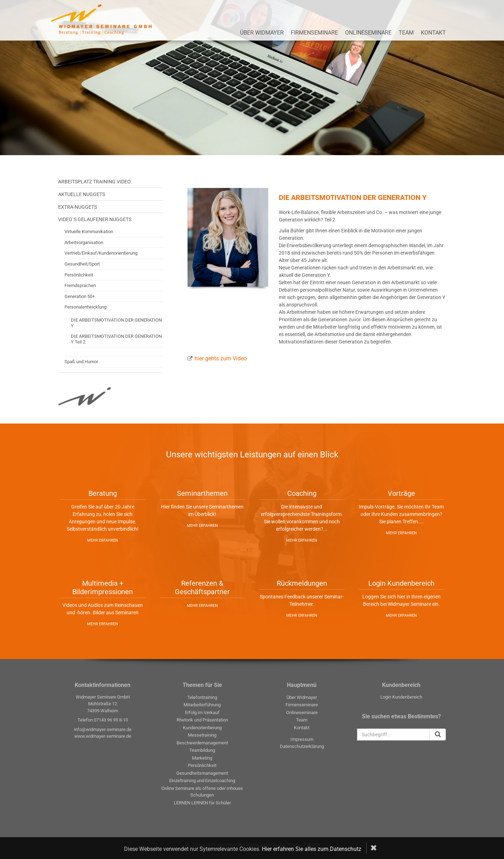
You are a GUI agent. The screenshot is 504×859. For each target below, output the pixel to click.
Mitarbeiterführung (202, 705)
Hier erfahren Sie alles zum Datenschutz (312, 849)
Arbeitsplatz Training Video (94, 182)
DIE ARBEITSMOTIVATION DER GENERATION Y (116, 323)
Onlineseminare (368, 33)
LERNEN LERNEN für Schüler (202, 803)
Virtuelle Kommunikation (89, 231)
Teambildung (202, 750)
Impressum (302, 739)
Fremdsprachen (80, 285)
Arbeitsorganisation (84, 242)
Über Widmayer (262, 33)
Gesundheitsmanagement (202, 773)
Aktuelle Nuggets (82, 194)
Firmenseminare (314, 33)
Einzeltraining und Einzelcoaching (202, 781)
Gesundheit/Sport (82, 264)
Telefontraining (202, 697)
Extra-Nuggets (78, 207)
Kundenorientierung (202, 728)
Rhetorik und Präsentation (202, 720)
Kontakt (433, 33)
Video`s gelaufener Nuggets (95, 219)
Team (406, 33)
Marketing (202, 758)
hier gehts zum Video (221, 358)
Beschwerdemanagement (202, 743)
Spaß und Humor (81, 362)
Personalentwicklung (85, 307)
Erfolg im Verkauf (202, 712)
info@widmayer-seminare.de (103, 729)
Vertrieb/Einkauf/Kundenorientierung (101, 253)
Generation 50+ (80, 296)
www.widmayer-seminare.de (103, 736)
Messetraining (202, 735)
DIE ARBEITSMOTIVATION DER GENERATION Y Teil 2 (116, 339)
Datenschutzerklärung (302, 746)
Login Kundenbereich (401, 697)
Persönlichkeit (79, 275)
